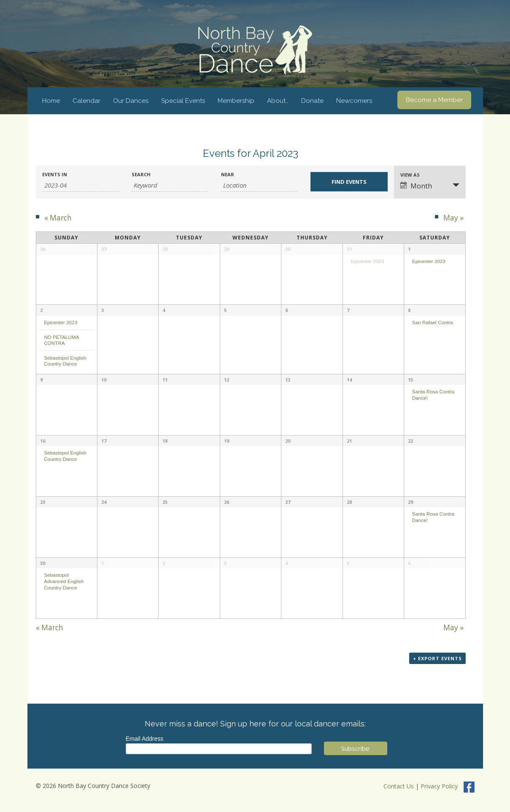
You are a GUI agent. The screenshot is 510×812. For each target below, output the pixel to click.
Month (416, 186)
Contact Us (399, 786)
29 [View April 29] (410, 502)
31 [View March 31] (349, 249)
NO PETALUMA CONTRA (61, 340)
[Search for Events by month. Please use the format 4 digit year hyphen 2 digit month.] (81, 185)
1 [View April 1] (409, 249)
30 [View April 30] (43, 563)
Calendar (86, 101)
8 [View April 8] (409, 310)
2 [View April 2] (41, 310)
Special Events (183, 101)
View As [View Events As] (410, 175)
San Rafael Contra (433, 322)
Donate (312, 101)
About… (278, 101)
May (453, 218)
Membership (236, 101)
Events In (55, 174)
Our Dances (131, 101)
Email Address (144, 739)
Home (51, 101)
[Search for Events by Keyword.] (170, 185)
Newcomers (354, 101)
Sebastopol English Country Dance (65, 361)
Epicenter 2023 (367, 261)
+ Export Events (437, 658)
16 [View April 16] (43, 441)
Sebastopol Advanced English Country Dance (64, 581)
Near (228, 174)
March (58, 218)
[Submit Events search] (349, 182)
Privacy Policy (439, 786)
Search (141, 174)
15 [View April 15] (410, 380)
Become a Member (434, 100)
